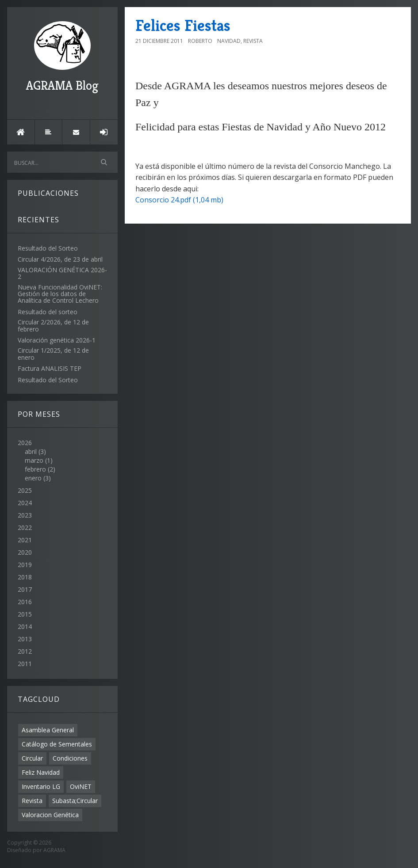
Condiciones (70, 758)
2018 (25, 577)
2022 (25, 527)
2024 (25, 503)
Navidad (229, 41)
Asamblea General (48, 730)
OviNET (81, 786)
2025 (25, 490)
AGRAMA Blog (62, 57)
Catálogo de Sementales (57, 744)
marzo (34, 460)
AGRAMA (54, 850)
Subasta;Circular (75, 801)
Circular (32, 758)
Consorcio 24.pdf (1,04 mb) (179, 200)
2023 (25, 515)
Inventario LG (41, 786)
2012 (25, 651)
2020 (25, 552)
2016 (25, 602)
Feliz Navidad (41, 772)
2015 (25, 614)
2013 (25, 639)
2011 (25, 664)
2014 (25, 626)
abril (31, 451)
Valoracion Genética (50, 815)
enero (33, 478)
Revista (32, 801)
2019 (25, 565)
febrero (35, 469)
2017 (25, 589)
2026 (62, 461)
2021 (25, 540)
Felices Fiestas (183, 25)
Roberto (200, 41)
